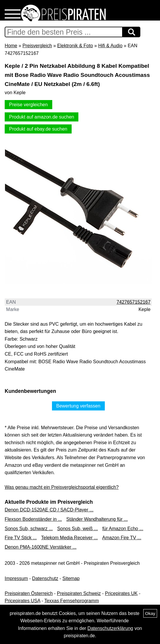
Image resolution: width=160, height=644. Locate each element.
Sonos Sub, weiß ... (78, 529)
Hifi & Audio (110, 46)
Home (11, 46)
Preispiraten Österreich (29, 593)
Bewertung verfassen (78, 406)
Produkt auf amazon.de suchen (42, 117)
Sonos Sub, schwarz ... (29, 529)
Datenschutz (45, 578)
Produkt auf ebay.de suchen (38, 129)
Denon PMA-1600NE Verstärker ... (41, 547)
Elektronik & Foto (75, 46)
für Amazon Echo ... (123, 529)
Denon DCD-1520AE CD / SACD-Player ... (49, 510)
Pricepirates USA (22, 601)
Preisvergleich (37, 46)
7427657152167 (134, 302)
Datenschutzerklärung (110, 628)
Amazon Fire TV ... (122, 538)
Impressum (16, 578)
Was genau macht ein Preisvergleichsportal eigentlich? (62, 487)
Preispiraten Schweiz (79, 593)
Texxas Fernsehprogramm (72, 601)
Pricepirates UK (121, 593)
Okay (150, 613)
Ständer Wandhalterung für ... (97, 519)
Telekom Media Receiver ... (69, 538)
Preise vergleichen (28, 105)
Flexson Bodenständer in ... (33, 519)
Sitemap (71, 578)
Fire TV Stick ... (21, 538)
